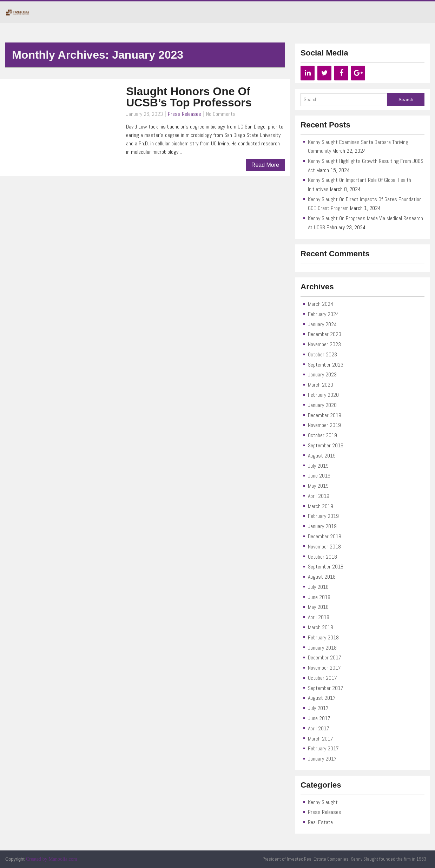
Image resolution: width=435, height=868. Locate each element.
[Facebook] (341, 73)
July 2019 (318, 466)
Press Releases (184, 114)
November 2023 (324, 344)
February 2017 (323, 748)
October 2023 (322, 354)
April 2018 (319, 617)
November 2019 (324, 425)
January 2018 (322, 648)
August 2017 (322, 698)
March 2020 (321, 385)
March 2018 (321, 627)
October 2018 (322, 557)
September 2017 (326, 688)
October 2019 (322, 435)
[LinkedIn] (308, 73)
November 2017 (324, 668)
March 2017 (321, 739)
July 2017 (318, 708)
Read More (265, 165)
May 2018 (318, 607)
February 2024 (323, 314)
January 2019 (322, 526)
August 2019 (322, 456)
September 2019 (326, 445)
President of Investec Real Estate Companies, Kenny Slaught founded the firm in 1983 (344, 859)
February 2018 (323, 637)
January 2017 (322, 759)
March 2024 (321, 304)
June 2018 (319, 597)
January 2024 (322, 324)
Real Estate (320, 822)
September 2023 (326, 365)
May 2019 (318, 486)
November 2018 (324, 547)
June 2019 (319, 476)
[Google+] (358, 73)
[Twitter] (324, 73)
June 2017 (319, 718)
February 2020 (323, 395)
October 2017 (322, 678)
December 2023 (325, 334)
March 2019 (321, 506)
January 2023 (322, 374)
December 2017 (325, 657)
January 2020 (322, 405)
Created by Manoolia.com (52, 859)
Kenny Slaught (323, 802)
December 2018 (325, 536)
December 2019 (325, 415)
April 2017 (319, 728)
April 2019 (319, 496)
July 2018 (318, 587)
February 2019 (323, 516)
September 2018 (326, 567)
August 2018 (322, 577)
